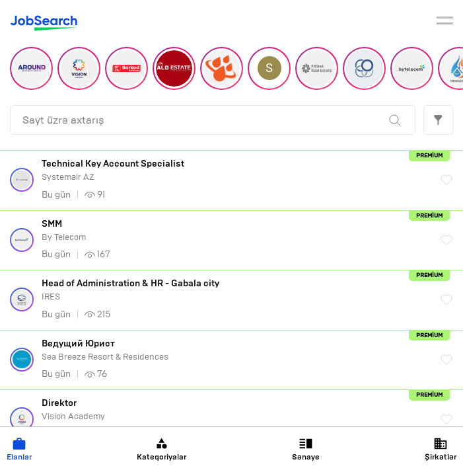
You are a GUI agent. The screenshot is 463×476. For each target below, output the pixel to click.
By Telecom (234, 230)
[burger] (445, 22)
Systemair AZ (234, 170)
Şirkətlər (441, 449)
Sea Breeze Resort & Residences (234, 350)
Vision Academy (234, 410)
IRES (234, 290)
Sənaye (306, 449)
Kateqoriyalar (161, 449)
